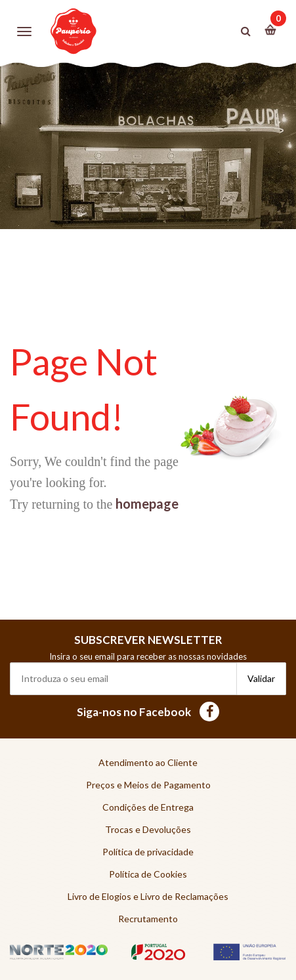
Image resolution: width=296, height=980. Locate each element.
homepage (147, 503)
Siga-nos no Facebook (148, 712)
